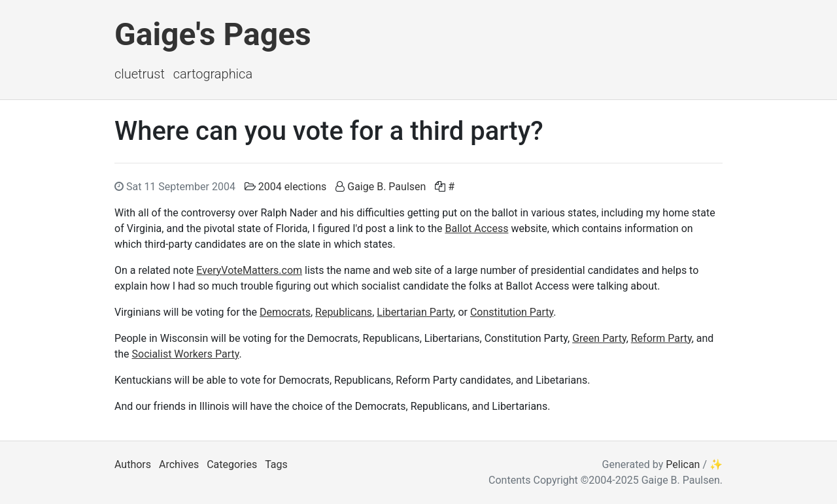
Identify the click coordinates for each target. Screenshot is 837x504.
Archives (179, 464)
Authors (133, 464)
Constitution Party (512, 312)
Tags (276, 464)
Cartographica (213, 74)
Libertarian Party (415, 312)
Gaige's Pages (213, 34)
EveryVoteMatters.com (249, 270)
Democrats (285, 312)
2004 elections (293, 187)
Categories (232, 464)
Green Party (599, 338)
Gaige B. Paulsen (386, 187)
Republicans (344, 312)
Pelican (683, 464)
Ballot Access (476, 228)
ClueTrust (140, 74)
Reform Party (661, 338)
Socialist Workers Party (186, 354)
